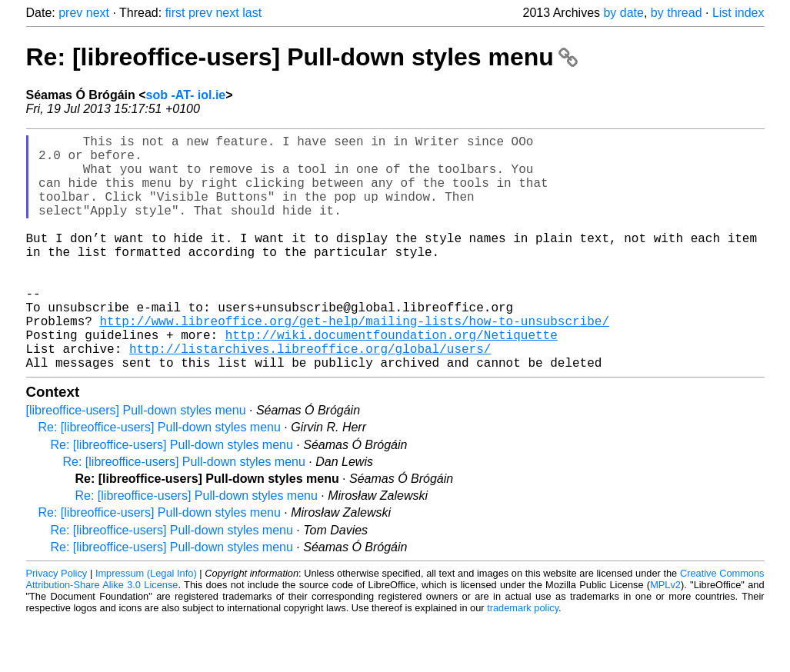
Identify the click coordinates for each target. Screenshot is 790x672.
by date (623, 13)
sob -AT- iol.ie (186, 95)
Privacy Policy (57, 625)
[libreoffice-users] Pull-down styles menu (136, 462)
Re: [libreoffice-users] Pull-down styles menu (302, 57)
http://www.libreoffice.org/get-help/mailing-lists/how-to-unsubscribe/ (355, 364)
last (252, 13)
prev (70, 13)
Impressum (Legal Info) (146, 625)
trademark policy (523, 660)
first (175, 13)
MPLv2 (665, 637)
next (98, 13)
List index (738, 13)
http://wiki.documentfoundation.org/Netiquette (392, 381)
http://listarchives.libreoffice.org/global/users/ (310, 398)
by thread (677, 13)
